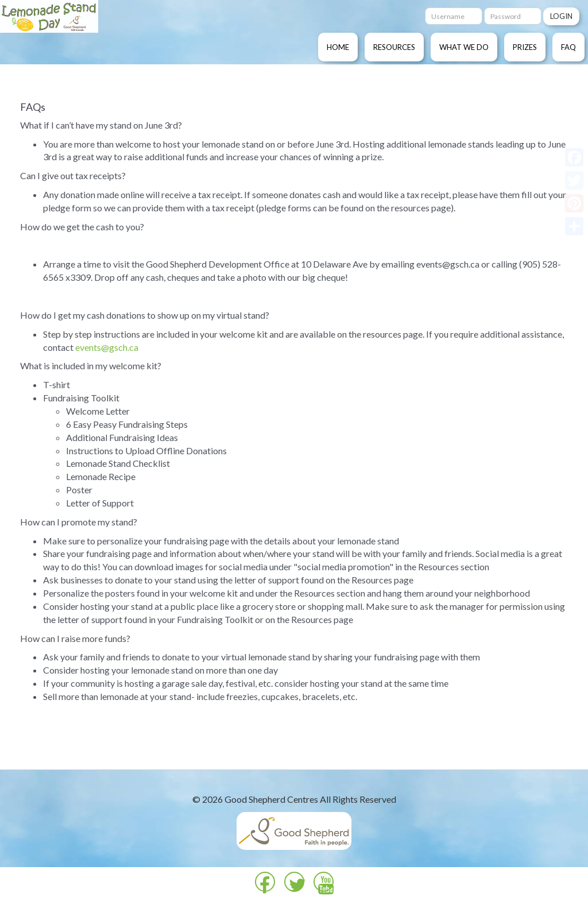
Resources (394, 47)
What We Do (464, 47)
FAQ (568, 47)
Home (338, 47)
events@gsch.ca (107, 347)
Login (561, 16)
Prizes (525, 47)
